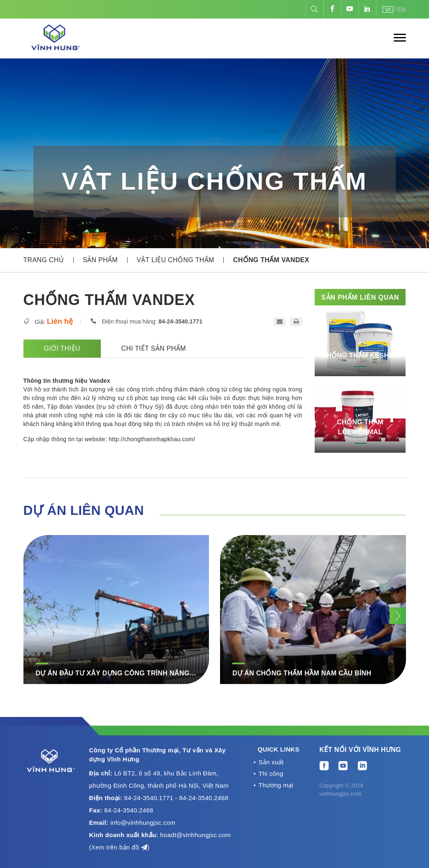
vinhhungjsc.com (341, 794)
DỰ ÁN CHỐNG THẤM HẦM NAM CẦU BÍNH (302, 673)
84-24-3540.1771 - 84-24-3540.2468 (176, 798)
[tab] (227, 349)
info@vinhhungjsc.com (143, 823)
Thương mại (276, 786)
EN (401, 9)
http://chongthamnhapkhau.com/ (152, 439)
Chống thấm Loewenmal (360, 427)
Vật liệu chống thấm (175, 260)
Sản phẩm (100, 260)
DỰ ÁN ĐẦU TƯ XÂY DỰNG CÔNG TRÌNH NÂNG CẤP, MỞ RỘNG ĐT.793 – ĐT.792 (113, 674)
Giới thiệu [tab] (62, 348)
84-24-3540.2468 (129, 810)
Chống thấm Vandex (271, 260)
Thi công (271, 774)
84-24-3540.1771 (180, 321)
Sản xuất (271, 762)
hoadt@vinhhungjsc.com (195, 835)
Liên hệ (60, 321)
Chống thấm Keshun (360, 355)
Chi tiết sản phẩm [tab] (154, 348)
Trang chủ (44, 260)
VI (388, 9)
